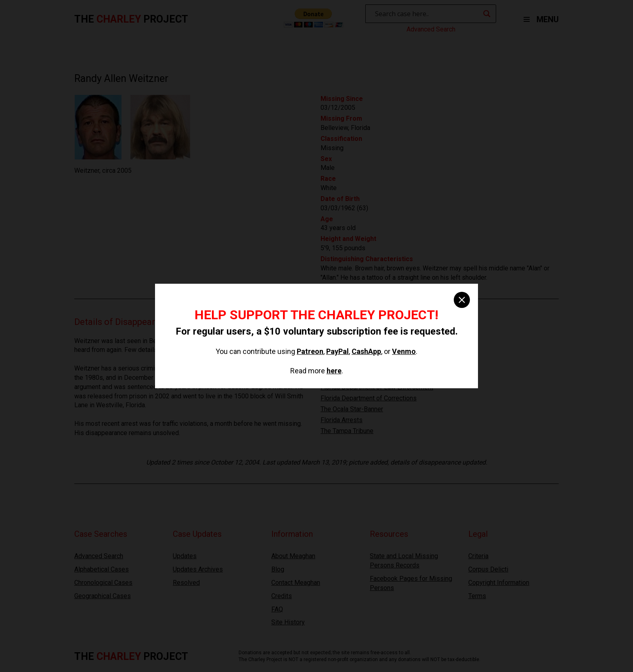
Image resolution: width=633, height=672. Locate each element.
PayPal (337, 351)
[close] (462, 300)
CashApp (366, 351)
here (334, 371)
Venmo (404, 351)
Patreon (310, 351)
